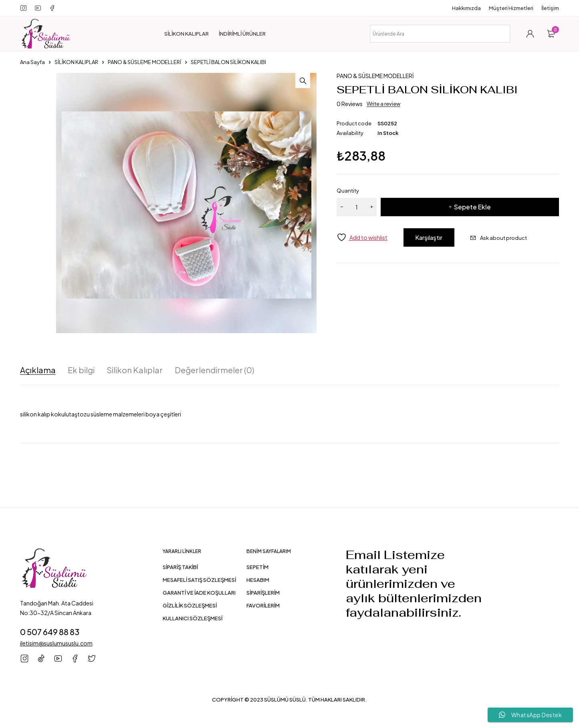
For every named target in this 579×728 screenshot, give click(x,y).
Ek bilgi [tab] (81, 370)
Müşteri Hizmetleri (511, 8)
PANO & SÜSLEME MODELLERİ (144, 62)
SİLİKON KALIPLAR (76, 62)
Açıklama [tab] (38, 370)
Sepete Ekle (472, 207)
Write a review (383, 104)
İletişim (550, 8)
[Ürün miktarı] (357, 207)
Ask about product (515, 238)
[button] (309, 81)
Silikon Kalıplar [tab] (135, 370)
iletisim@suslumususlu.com (56, 643)
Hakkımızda (466, 8)
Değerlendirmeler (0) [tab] (215, 370)
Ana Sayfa (32, 62)
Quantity (348, 191)
